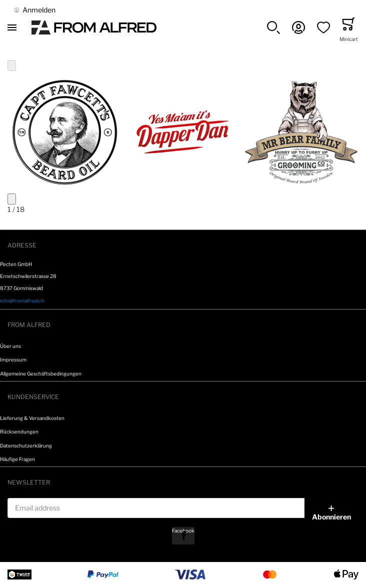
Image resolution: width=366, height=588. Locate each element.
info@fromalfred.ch (22, 300)
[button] (273, 27)
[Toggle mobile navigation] (12, 27)
